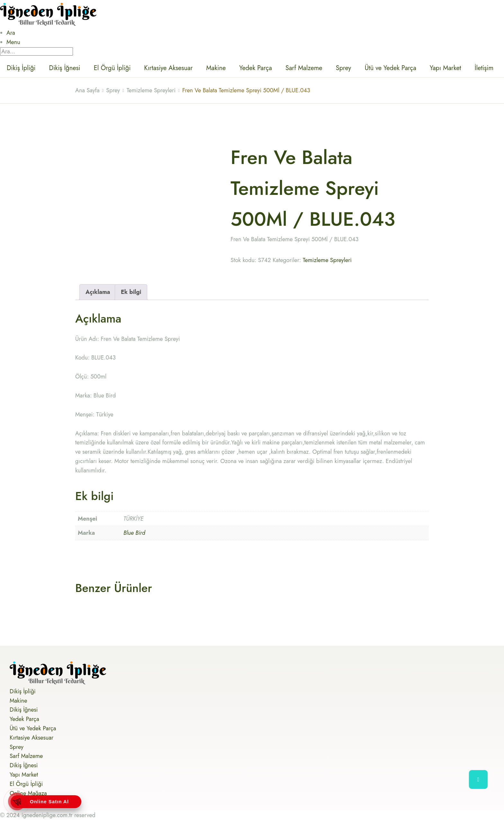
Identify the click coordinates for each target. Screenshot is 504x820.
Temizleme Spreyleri (327, 260)
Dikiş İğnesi (65, 68)
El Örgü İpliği (112, 68)
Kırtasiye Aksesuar (168, 68)
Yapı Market (446, 68)
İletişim (484, 68)
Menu (13, 42)
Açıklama (98, 292)
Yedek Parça (256, 68)
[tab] (98, 292)
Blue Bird (134, 533)
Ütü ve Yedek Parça (390, 68)
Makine (216, 68)
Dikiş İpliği (21, 68)
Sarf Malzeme (304, 68)
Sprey (344, 68)
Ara (11, 33)
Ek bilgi (131, 292)
